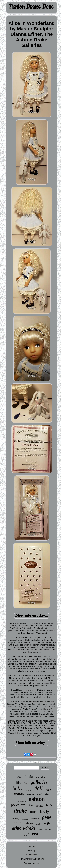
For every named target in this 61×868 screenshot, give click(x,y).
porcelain (18, 805)
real (36, 834)
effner (20, 778)
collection (30, 795)
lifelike (22, 782)
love (40, 829)
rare (48, 790)
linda (29, 777)
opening (22, 801)
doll (38, 788)
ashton (37, 799)
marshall (41, 777)
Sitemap (32, 850)
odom (47, 794)
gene (47, 817)
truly (44, 811)
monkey (28, 790)
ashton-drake (24, 828)
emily (39, 824)
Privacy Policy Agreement (32, 859)
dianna (35, 819)
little (33, 812)
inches (40, 806)
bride (49, 806)
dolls (17, 823)
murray (16, 819)
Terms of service (32, 863)
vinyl (39, 794)
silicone (25, 819)
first (31, 805)
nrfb (47, 823)
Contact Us (32, 855)
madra (48, 829)
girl (26, 834)
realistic (19, 794)
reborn (29, 823)
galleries (39, 782)
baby (17, 788)
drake (20, 811)
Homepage (32, 846)
